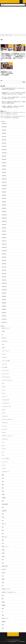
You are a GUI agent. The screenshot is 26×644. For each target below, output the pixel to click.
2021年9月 (4, 254)
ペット (3, 442)
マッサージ (4, 449)
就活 (3, 534)
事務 (3, 475)
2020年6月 (4, 303)
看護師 (3, 579)
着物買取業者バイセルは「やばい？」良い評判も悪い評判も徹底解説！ (7, 73)
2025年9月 (4, 130)
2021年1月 (4, 280)
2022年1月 (4, 241)
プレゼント (4, 432)
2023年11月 (4, 182)
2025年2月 (4, 146)
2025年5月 (4, 140)
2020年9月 (4, 293)
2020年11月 (4, 287)
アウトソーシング (5, 351)
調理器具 (4, 605)
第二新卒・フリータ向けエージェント (9, 592)
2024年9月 (4, 156)
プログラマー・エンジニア (7, 436)
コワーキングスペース (6, 377)
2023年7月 (4, 195)
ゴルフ (3, 384)
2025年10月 (4, 127)
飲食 (3, 628)
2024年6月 (4, 159)
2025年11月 (4, 124)
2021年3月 (4, 274)
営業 (3, 507)
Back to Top (13, 635)
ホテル (3, 446)
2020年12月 (4, 283)
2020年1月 (4, 316)
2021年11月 (4, 247)
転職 (3, 615)
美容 (3, 599)
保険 (3, 485)
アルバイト (4, 354)
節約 (3, 596)
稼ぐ (3, 586)
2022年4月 (4, 231)
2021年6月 (4, 264)
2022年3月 (4, 234)
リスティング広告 (5, 459)
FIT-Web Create (12, 641)
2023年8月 (4, 192)
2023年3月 (4, 208)
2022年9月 (4, 225)
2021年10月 (4, 251)
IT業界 (3, 331)
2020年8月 (4, 296)
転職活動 (4, 622)
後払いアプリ (4, 537)
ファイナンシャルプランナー (7, 419)
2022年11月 (4, 218)
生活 (3, 576)
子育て (3, 517)
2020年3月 (4, 313)
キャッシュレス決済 (6, 361)
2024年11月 (4, 150)
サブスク (4, 387)
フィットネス (4, 429)
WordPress (23, 641)
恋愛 (3, 540)
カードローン (4, 357)
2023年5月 (4, 202)
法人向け (4, 573)
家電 (3, 530)
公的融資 (4, 498)
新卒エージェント (5, 547)
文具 (3, 543)
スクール (4, 390)
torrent (14, 114)
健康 (3, 488)
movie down (15, 118)
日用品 (3, 550)
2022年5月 (4, 228)
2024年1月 (4, 176)
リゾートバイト (5, 462)
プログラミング (5, 439)
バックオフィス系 (5, 400)
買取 (11, 47)
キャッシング (4, 364)
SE (2, 335)
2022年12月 (4, 215)
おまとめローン (5, 341)
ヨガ (3, 452)
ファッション (4, 426)
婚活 (3, 514)
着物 (11, 45)
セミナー (4, 393)
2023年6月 (4, 198)
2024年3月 (4, 169)
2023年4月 (4, 205)
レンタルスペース (5, 472)
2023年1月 (4, 212)
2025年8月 (4, 133)
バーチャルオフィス (6, 403)
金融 (3, 625)
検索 (1, 80)
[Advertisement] (13, 20)
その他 (3, 348)
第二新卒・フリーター (6, 589)
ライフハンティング (16, 640)
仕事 (3, 481)
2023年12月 (4, 179)
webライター (4, 338)
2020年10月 (4, 290)
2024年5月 (4, 163)
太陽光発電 (4, 511)
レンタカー (4, 468)
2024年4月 (4, 166)
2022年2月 (4, 238)
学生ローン (4, 524)
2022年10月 (4, 221)
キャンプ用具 (4, 367)
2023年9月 (4, 189)
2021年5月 (4, 267)
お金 (3, 344)
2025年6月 (4, 137)
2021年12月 (4, 244)
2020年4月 (4, 309)
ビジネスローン (5, 416)
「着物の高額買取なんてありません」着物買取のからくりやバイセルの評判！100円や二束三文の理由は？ (7, 57)
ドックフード (4, 397)
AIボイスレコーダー (6, 328)
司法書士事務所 (5, 504)
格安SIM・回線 (5, 566)
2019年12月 (4, 319)
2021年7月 (4, 260)
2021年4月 (4, 270)
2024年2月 (4, 172)
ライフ (3, 455)
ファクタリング (5, 423)
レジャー (4, 465)
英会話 (3, 602)
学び (3, 520)
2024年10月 (4, 153)
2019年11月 (4, 322)
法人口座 (4, 569)
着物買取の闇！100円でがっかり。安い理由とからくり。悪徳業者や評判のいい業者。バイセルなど (19, 56)
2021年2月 (4, 277)
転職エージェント (5, 618)
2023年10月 (4, 185)
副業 (3, 501)
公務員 (3, 494)
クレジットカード (5, 370)
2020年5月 (4, 306)
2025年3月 (4, 143)
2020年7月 (4, 300)
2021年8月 (4, 257)
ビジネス (4, 410)
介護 (3, 478)
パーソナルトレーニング (7, 406)
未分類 (11, 63)
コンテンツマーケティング (7, 380)
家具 (3, 527)
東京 (3, 560)
